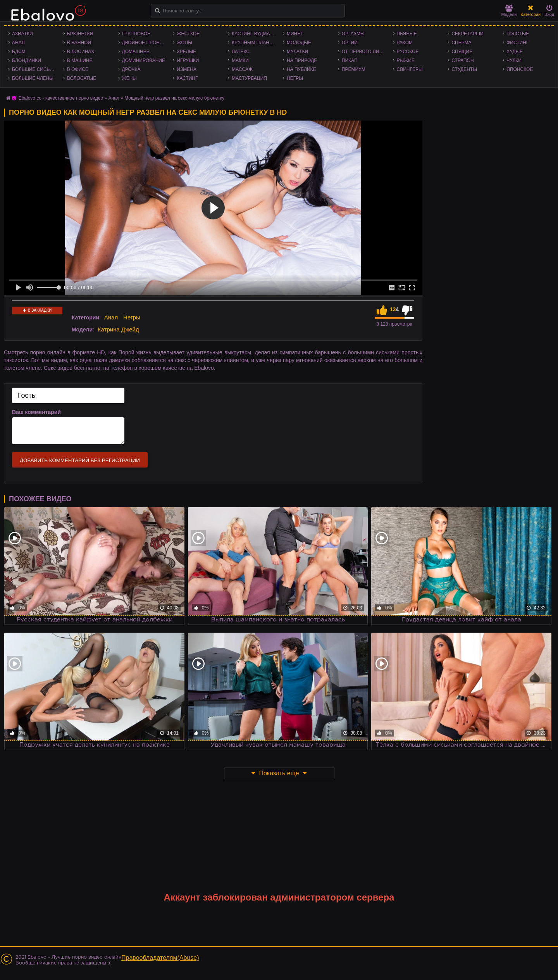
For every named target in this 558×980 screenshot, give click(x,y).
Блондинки (27, 60)
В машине (80, 60)
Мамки (240, 60)
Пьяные (407, 34)
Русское (408, 52)
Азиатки (22, 34)
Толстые (518, 34)
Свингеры (410, 69)
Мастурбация (249, 78)
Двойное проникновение (146, 43)
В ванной (79, 43)
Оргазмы (353, 34)
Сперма (461, 43)
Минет (295, 34)
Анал (18, 43)
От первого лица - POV (365, 52)
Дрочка (131, 69)
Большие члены (33, 78)
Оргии (350, 43)
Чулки (514, 60)
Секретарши (467, 34)
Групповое (136, 34)
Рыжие (406, 60)
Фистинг (518, 43)
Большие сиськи (34, 69)
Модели (509, 11)
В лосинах (81, 52)
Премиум (354, 69)
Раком (405, 43)
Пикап (350, 60)
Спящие (462, 52)
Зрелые (186, 52)
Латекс (241, 52)
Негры (295, 78)
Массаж (242, 69)
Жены (129, 78)
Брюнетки (80, 34)
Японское (520, 69)
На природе (302, 60)
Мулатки (297, 52)
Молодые (299, 43)
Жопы (184, 43)
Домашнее (136, 52)
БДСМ (19, 52)
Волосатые (82, 78)
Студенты (464, 69)
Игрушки (188, 60)
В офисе (78, 69)
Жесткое (188, 34)
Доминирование (144, 60)
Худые (515, 52)
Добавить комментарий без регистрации (80, 460)
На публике (301, 69)
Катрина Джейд (118, 329)
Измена (187, 69)
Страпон (462, 60)
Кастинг (187, 78)
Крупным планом (254, 43)
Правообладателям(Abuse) (160, 958)
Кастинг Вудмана (254, 34)
